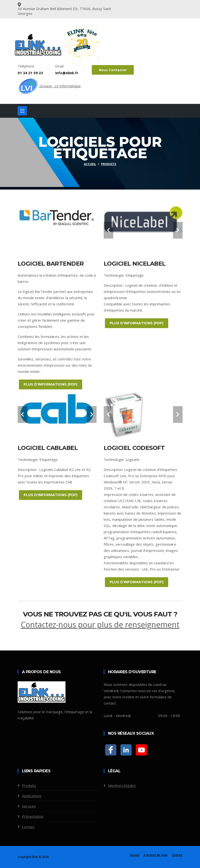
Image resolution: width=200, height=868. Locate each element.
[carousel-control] (108, 230)
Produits (109, 164)
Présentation (33, 816)
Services (29, 806)
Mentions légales (122, 785)
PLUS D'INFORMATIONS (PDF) (51, 384)
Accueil (90, 164)
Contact (28, 827)
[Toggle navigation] (22, 111)
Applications (32, 796)
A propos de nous (156, 855)
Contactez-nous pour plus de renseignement (100, 624)
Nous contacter (113, 70)
